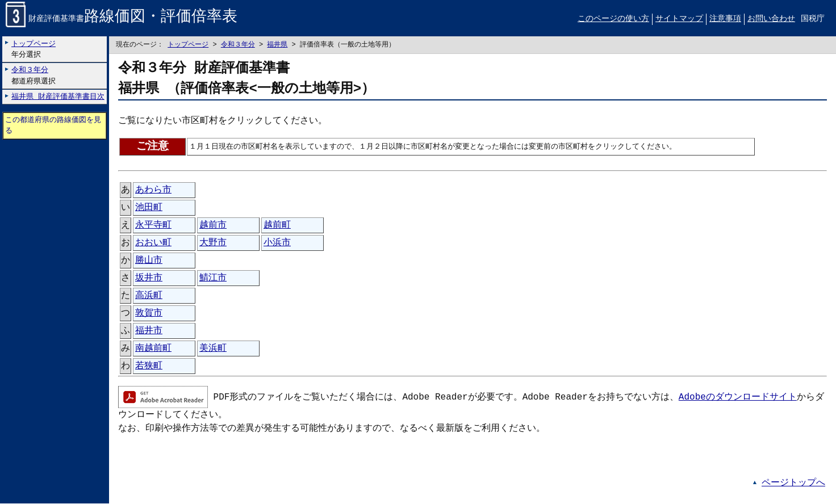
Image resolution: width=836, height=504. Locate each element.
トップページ (188, 45)
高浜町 (149, 296)
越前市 (213, 226)
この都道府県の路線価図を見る (53, 126)
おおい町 (153, 243)
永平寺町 (153, 226)
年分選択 (34, 49)
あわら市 (153, 191)
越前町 (277, 226)
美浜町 (213, 349)
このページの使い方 (613, 19)
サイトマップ (679, 19)
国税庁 (813, 19)
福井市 (149, 331)
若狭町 (149, 367)
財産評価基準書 (122, 20)
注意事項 (725, 19)
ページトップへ (793, 484)
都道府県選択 (34, 76)
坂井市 (149, 279)
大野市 (213, 243)
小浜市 (277, 243)
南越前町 (153, 349)
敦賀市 (149, 314)
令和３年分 (238, 45)
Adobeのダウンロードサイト (738, 397)
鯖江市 (213, 279)
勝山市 (149, 261)
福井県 (277, 45)
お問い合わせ (771, 19)
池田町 (149, 208)
